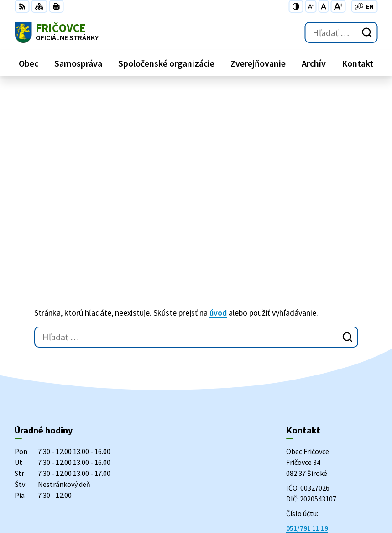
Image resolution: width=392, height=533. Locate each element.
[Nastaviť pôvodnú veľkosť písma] (323, 6)
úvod (218, 151)
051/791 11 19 (307, 366)
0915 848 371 (306, 377)
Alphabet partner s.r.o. (134, 444)
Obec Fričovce (88, 453)
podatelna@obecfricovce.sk (332, 388)
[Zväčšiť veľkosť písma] (338, 6)
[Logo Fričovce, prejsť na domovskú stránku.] (57, 32)
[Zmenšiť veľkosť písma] (311, 6)
